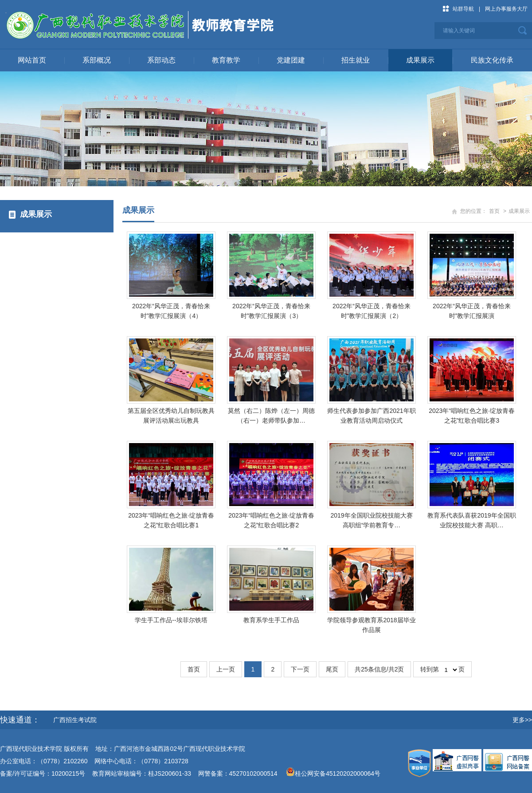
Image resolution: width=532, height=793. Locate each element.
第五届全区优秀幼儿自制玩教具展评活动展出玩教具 (171, 416)
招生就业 (356, 60)
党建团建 (291, 60)
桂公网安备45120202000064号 (339, 773)
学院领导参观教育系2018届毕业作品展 (371, 625)
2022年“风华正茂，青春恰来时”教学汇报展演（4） (171, 311)
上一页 (226, 669)
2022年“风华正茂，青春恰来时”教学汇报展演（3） (271, 311)
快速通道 (16, 720)
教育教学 (226, 60)
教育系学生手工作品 (271, 620)
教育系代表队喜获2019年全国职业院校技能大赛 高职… (471, 520)
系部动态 (161, 60)
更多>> (522, 720)
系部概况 (97, 60)
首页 (494, 211)
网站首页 (32, 60)
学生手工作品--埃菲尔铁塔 (171, 620)
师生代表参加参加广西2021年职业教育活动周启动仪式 (371, 416)
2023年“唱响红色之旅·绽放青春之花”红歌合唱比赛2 (271, 520)
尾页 (332, 669)
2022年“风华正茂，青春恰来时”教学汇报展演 (472, 311)
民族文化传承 (492, 60)
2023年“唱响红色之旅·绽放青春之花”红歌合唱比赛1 (171, 520)
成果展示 (420, 60)
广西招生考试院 (75, 720)
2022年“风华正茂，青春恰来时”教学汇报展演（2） (372, 311)
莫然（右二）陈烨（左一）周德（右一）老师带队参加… (271, 416)
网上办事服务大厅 (506, 9)
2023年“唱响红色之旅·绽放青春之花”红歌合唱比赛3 (472, 416)
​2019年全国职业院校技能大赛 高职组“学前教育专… (371, 520)
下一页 (300, 669)
